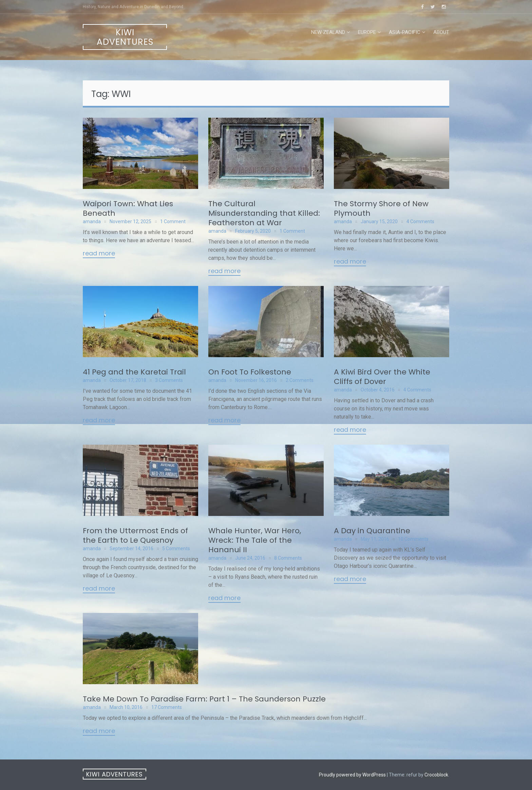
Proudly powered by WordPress (352, 775)
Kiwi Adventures (125, 37)
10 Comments (413, 539)
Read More (99, 254)
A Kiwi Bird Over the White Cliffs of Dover (382, 377)
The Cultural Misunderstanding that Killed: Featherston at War (264, 213)
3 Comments (169, 380)
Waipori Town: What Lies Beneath (128, 208)
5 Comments (176, 548)
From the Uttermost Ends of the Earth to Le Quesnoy (135, 535)
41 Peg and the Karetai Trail (134, 372)
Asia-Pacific (405, 32)
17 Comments (167, 707)
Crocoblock (436, 775)
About (441, 32)
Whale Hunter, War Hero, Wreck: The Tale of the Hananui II (255, 540)
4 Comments (420, 221)
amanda (92, 221)
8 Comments (288, 558)
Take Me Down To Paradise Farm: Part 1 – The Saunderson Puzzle (204, 699)
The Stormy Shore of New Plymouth (381, 208)
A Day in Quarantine (372, 531)
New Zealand (328, 32)
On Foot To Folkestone (250, 372)
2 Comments (300, 380)
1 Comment (173, 221)
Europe (367, 32)
